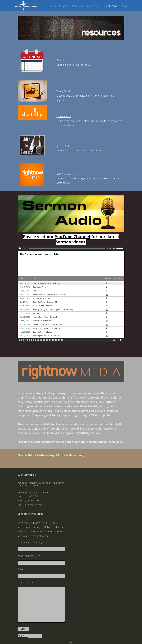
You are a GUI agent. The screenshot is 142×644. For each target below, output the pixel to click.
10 (38, 340)
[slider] (67, 249)
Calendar (93, 6)
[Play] (20, 249)
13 (47, 340)
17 (59, 340)
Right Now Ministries (67, 174)
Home (53, 6)
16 (56, 340)
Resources (79, 6)
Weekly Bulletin (64, 91)
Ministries (64, 6)
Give (125, 6)
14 (50, 340)
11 (41, 340)
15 (53, 340)
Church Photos (64, 116)
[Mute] (114, 249)
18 (62, 340)
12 (44, 340)
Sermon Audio (63, 146)
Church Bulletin (111, 6)
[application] (71, 249)
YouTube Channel (72, 237)
